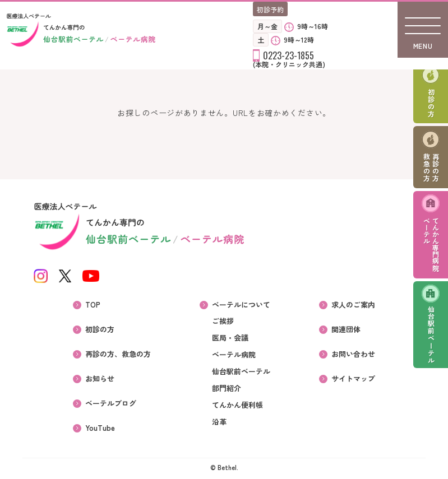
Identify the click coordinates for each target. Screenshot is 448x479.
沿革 (219, 422)
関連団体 (346, 329)
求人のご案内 (353, 305)
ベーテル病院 (234, 355)
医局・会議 (230, 338)
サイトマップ (353, 379)
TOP (93, 305)
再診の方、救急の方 (118, 354)
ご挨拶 (223, 321)
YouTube (100, 428)
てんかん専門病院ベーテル (431, 244)
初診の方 (431, 103)
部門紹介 (227, 388)
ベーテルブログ (111, 403)
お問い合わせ (353, 354)
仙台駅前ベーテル (431, 335)
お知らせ (100, 379)
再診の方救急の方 (431, 168)
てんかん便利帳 (237, 405)
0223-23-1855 (288, 55)
